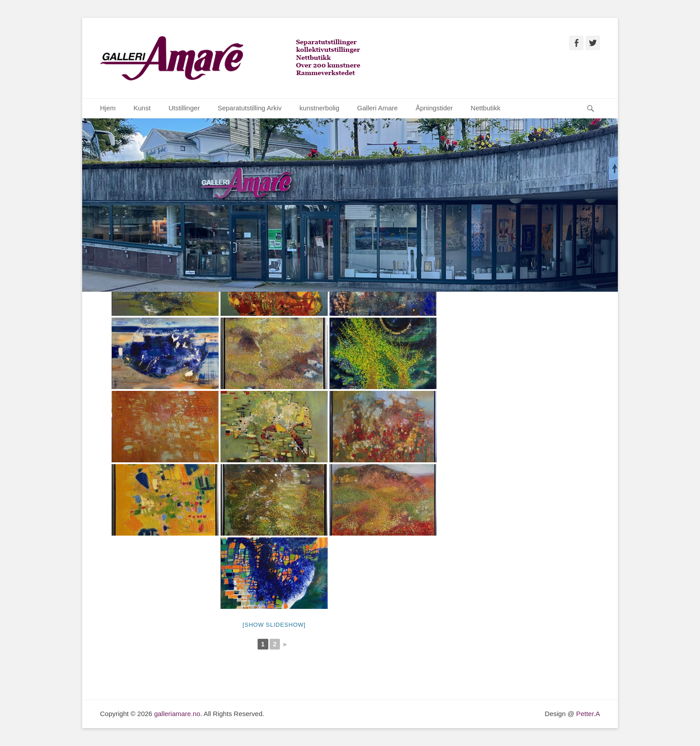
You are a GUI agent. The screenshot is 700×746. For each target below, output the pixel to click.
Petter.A (587, 714)
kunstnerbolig (319, 108)
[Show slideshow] (274, 625)
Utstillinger (184, 108)
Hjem (108, 108)
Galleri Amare (377, 108)
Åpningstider (434, 108)
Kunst (142, 108)
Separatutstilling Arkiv (249, 108)
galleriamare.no (177, 714)
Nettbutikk (485, 108)
